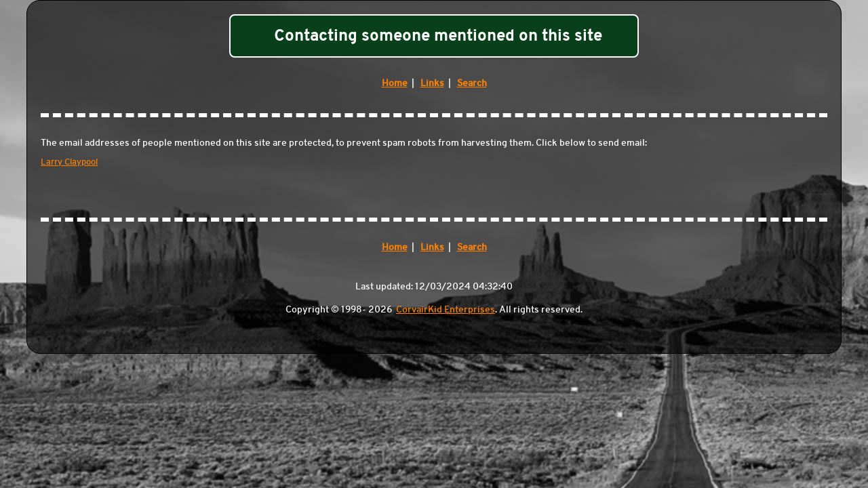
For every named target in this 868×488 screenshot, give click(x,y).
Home (395, 83)
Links (432, 83)
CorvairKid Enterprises (446, 309)
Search (472, 83)
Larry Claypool (69, 162)
